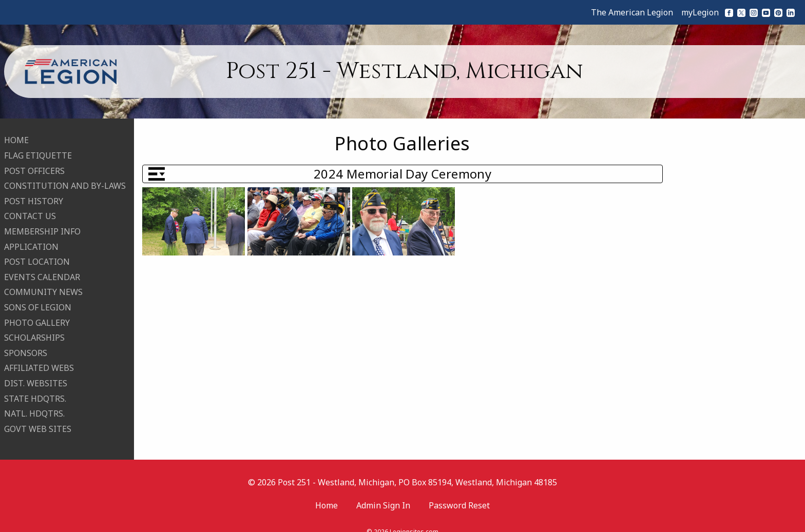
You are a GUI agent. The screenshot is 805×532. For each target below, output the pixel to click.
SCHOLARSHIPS (34, 331)
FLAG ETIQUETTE (38, 149)
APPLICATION (31, 240)
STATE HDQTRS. (35, 392)
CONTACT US (30, 210)
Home (327, 492)
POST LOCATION (37, 255)
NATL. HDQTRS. (34, 407)
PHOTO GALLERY (37, 316)
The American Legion (632, 12)
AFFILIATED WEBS (39, 362)
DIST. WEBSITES (36, 377)
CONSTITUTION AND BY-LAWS (65, 180)
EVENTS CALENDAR (42, 270)
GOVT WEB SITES (38, 422)
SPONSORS (26, 346)
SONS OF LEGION (38, 301)
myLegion (700, 12)
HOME (16, 134)
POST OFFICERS (34, 164)
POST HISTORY (34, 194)
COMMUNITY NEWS (43, 286)
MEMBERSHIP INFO (42, 225)
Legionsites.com (414, 519)
